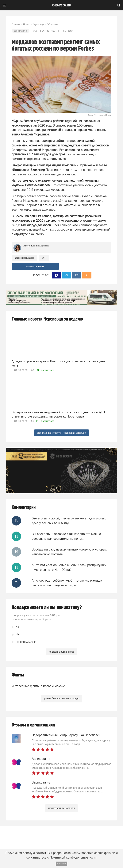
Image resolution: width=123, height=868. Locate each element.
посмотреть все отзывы (61, 808)
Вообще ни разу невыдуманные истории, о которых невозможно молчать (69, 552)
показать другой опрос (61, 652)
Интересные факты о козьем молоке (38, 686)
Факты (18, 675)
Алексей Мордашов (24, 258)
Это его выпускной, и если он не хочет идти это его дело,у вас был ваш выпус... (69, 521)
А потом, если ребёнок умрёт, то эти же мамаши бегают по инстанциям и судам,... (67, 583)
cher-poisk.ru (61, 5)
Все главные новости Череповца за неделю (61, 433)
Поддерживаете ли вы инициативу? (47, 608)
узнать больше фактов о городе (61, 699)
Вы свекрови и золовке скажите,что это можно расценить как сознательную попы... (66, 536)
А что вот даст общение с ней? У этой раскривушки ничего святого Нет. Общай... (69, 567)
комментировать (35, 266)
